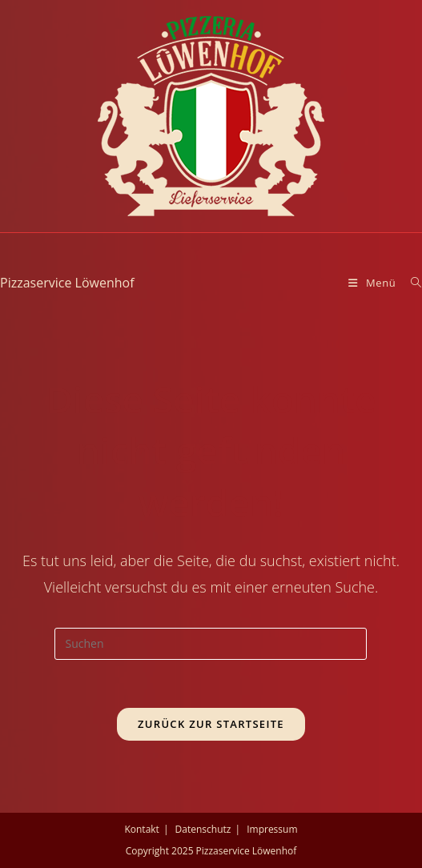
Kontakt (141, 829)
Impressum (272, 829)
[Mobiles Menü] (374, 283)
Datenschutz (203, 829)
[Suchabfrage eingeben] (211, 644)
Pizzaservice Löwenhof (67, 283)
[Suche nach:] (410, 283)
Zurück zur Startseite (211, 724)
